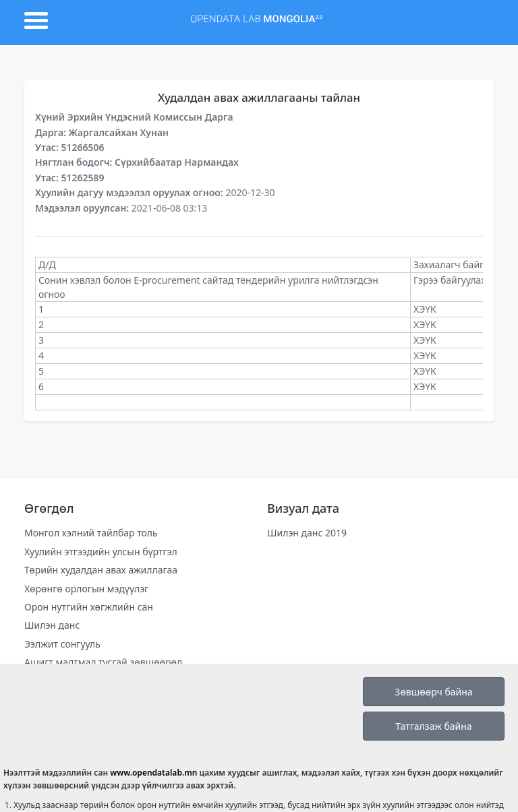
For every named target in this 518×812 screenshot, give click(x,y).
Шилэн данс (52, 625)
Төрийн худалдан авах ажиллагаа (101, 570)
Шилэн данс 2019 (307, 533)
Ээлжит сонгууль (62, 644)
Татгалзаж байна (433, 726)
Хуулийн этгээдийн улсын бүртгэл (101, 552)
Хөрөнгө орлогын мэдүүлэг (86, 589)
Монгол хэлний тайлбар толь (91, 533)
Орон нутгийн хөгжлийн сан (89, 607)
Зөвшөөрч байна (433, 692)
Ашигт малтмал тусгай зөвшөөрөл (103, 662)
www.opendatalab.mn (153, 773)
